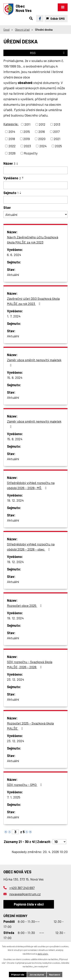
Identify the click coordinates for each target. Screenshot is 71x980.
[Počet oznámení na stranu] (59, 842)
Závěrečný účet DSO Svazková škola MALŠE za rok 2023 (33, 301)
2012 (42, 124)
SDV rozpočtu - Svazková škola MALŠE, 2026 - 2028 (30, 664)
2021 (57, 139)
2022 (12, 146)
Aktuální (13, 275)
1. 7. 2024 (14, 316)
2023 (27, 146)
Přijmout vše (18, 975)
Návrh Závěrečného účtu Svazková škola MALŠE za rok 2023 (33, 240)
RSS (48, 53)
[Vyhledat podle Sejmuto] (35, 200)
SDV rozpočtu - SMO (25, 785)
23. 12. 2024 (16, 679)
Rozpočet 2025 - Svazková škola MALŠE (30, 726)
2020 (42, 139)
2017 (56, 132)
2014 (12, 132)
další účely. (43, 954)
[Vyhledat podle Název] (35, 170)
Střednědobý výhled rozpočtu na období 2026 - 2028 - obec (31, 547)
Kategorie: (11, 124)
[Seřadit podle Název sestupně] (17, 164)
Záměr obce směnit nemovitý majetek (34, 362)
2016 (42, 132)
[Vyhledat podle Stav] (35, 214)
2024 (43, 146)
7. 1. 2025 (14, 797)
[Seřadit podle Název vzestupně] (17, 163)
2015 (27, 132)
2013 (57, 124)
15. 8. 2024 (15, 378)
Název (9, 163)
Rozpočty (31, 153)
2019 (27, 139)
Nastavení (55, 975)
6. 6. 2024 (14, 255)
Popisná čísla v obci (29, 904)
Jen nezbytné (37, 975)
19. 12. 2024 (15, 500)
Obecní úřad (22, 30)
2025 (58, 146)
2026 (12, 153)
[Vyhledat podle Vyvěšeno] (35, 185)
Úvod (6, 30)
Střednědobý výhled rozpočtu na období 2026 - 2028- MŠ (31, 485)
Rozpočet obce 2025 (25, 606)
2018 (12, 139)
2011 (27, 124)
